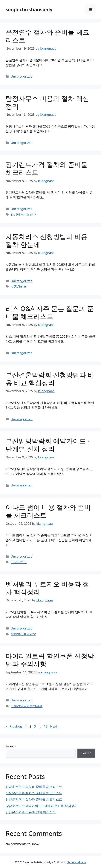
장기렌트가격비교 (23, 215)
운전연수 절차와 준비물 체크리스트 (47, 36)
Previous (14, 726)
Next (56, 726)
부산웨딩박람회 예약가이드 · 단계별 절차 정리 (48, 445)
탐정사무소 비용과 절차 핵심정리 (47, 102)
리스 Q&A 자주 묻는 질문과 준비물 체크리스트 (50, 312)
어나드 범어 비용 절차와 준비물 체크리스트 (48, 511)
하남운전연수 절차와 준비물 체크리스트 (34, 787)
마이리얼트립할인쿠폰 (27, 706)
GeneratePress (76, 862)
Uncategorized (22, 76)
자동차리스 (19, 286)
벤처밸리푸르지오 (23, 634)
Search (11, 746)
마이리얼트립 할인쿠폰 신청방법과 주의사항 (50, 660)
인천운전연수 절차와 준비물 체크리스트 (34, 799)
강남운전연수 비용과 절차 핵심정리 (31, 812)
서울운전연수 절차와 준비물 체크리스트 (34, 793)
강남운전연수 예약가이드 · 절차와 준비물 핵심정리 (42, 806)
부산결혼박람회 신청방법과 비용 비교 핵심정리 (50, 379)
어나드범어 (19, 562)
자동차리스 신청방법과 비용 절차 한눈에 (47, 240)
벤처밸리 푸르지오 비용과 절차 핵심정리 (47, 588)
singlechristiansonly (29, 9)
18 (46, 726)
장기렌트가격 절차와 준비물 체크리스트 (47, 168)
